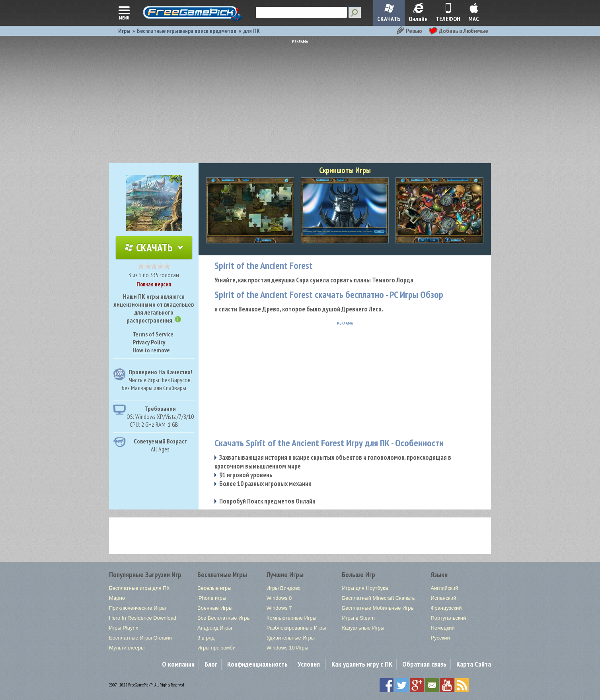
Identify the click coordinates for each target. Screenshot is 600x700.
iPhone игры (212, 598)
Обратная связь (424, 664)
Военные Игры (215, 608)
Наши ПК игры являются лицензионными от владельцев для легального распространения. (154, 308)
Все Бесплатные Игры (224, 618)
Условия (309, 664)
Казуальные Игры (363, 628)
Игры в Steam (358, 618)
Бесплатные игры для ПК (139, 588)
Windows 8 (279, 598)
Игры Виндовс (283, 588)
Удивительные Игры (291, 638)
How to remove (151, 350)
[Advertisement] (300, 99)
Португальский (448, 618)
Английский (444, 588)
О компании (178, 664)
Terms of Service (153, 334)
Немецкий (442, 628)
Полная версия (154, 284)
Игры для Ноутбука (365, 588)
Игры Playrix (124, 628)
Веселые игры (214, 588)
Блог (211, 664)
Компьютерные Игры (291, 618)
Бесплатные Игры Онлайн (140, 638)
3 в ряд (206, 638)
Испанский (443, 598)
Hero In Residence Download (143, 618)
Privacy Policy (149, 342)
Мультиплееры (127, 648)
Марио (117, 598)
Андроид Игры (215, 628)
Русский (440, 638)
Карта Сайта (474, 664)
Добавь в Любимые (458, 31)
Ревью (409, 31)
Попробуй (267, 501)
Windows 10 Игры (287, 648)
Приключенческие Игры (137, 608)
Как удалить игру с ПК (362, 664)
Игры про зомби (216, 648)
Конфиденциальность (257, 664)
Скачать (154, 247)
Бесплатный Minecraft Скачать (378, 598)
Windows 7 (279, 608)
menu (124, 12)
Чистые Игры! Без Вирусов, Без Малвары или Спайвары (157, 384)
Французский (446, 608)
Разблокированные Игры (296, 628)
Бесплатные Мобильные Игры (378, 608)
